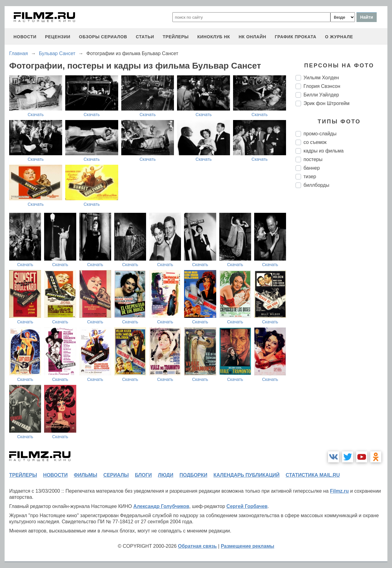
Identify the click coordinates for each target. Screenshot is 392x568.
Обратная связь (197, 546)
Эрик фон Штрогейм (326, 103)
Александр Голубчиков (161, 506)
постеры (313, 159)
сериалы (116, 475)
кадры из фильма (324, 151)
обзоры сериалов (103, 37)
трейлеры (176, 37)
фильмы (85, 475)
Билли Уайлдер (321, 95)
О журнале (339, 37)
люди (166, 475)
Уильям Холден (321, 78)
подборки (193, 475)
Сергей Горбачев (247, 506)
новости (25, 37)
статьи (145, 37)
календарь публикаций (247, 475)
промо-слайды (320, 134)
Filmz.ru (339, 491)
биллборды (316, 185)
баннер (312, 168)
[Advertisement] (341, 295)
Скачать (36, 115)
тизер (310, 177)
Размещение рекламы (248, 546)
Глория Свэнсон (322, 86)
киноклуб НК (214, 37)
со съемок (315, 142)
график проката (296, 37)
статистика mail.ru (313, 475)
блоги (143, 475)
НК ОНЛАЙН (252, 37)
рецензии (58, 37)
